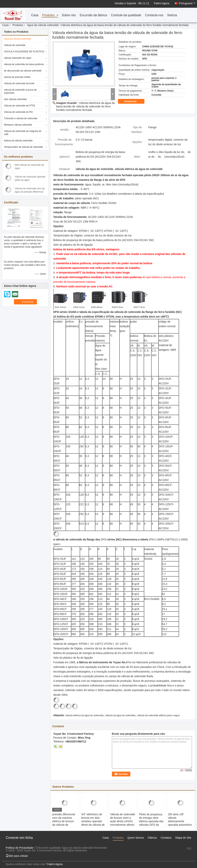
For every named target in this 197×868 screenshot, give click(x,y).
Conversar (133, 101)
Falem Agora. (162, 3)
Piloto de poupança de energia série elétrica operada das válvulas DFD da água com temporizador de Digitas (151, 825)
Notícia (172, 15)
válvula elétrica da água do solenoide (84, 715)
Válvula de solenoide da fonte (19, 83)
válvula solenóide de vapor (18, 58)
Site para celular (17, 856)
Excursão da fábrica (93, 15)
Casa (35, 15)
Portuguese (187, 3)
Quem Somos (136, 838)
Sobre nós (69, 15)
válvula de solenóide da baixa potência (24, 64)
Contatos (166, 838)
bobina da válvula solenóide (18, 141)
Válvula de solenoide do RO (18, 112)
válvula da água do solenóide (120, 715)
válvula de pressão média (17, 77)
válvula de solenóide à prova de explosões (20, 91)
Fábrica (152, 838)
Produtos (48, 15)
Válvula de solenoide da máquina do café (23, 133)
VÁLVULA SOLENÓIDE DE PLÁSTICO (24, 52)
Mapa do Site (183, 838)
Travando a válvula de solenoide (21, 118)
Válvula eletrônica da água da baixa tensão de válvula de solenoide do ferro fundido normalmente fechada (86, 106)
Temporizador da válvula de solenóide (23, 147)
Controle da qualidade (126, 15)
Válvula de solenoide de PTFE (20, 106)
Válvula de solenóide (15, 45)
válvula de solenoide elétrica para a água (158, 715)
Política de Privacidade (20, 848)
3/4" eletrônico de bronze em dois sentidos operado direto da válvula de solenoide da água (93, 821)
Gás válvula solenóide (15, 99)
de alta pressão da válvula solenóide (23, 71)
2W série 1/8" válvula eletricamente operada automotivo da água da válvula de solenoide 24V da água (180, 825)
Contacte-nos (154, 15)
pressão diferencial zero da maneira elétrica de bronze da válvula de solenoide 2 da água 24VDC (64, 823)
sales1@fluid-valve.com (177, 852)
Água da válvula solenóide (43, 25)
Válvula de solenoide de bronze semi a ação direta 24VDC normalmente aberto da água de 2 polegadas (122, 823)
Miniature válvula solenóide (18, 125)
